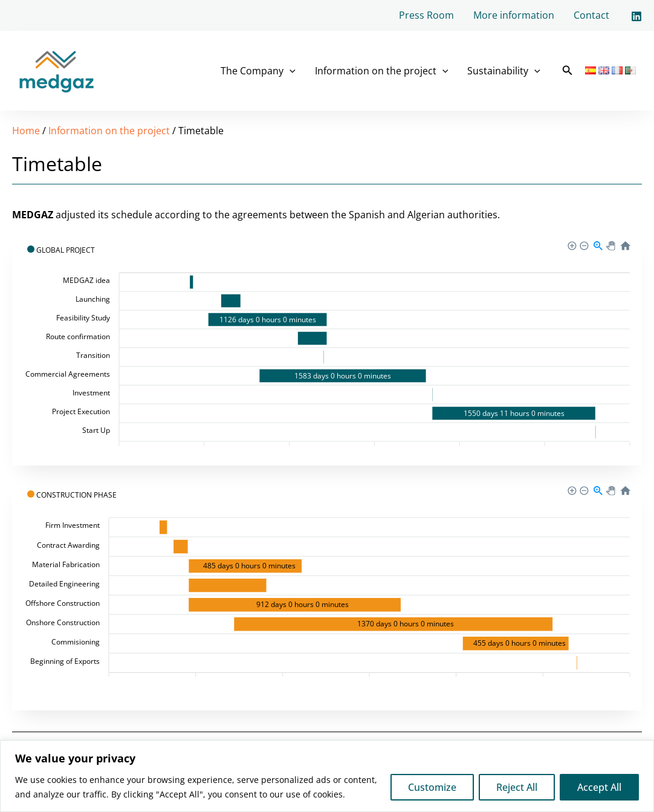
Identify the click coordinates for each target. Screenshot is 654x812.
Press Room (426, 15)
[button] (568, 71)
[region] (327, 776)
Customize (432, 787)
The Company (258, 71)
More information (514, 15)
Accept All (599, 787)
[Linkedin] (636, 16)
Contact (591, 15)
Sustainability (504, 71)
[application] (290, 71)
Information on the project (382, 71)
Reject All (517, 787)
